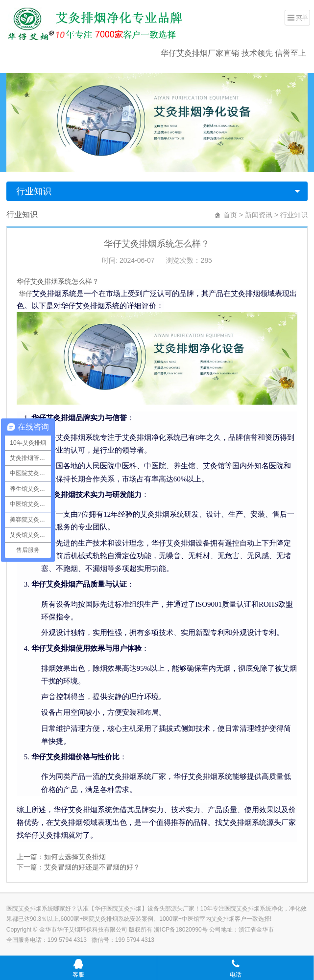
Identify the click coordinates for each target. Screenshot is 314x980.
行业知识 (34, 191)
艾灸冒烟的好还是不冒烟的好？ (92, 867)
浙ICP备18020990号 (181, 930)
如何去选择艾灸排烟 (75, 857)
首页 (230, 215)
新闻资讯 (259, 215)
